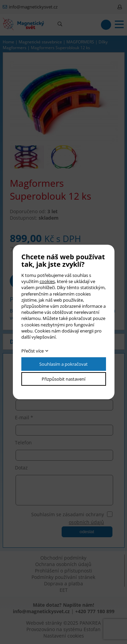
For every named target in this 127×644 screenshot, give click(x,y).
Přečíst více (33, 351)
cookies (47, 281)
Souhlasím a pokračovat (63, 364)
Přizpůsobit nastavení (63, 379)
